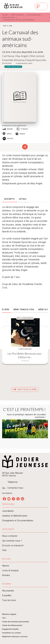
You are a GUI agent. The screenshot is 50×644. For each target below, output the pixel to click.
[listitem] (4, 499)
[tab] (10, 199)
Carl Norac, (9, 56)
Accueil (5, 15)
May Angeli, (22, 56)
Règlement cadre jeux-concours (15, 636)
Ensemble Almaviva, (14, 60)
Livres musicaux (8, 17)
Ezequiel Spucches (36, 60)
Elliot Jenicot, (37, 56)
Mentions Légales (9, 614)
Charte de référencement (12, 625)
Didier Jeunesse (17, 15)
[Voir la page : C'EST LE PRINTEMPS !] (25, 423)
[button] (24, 63)
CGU (4, 618)
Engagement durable (10, 629)
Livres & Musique (34, 15)
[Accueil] (13, 6)
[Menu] (41, 6)
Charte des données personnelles (16, 622)
